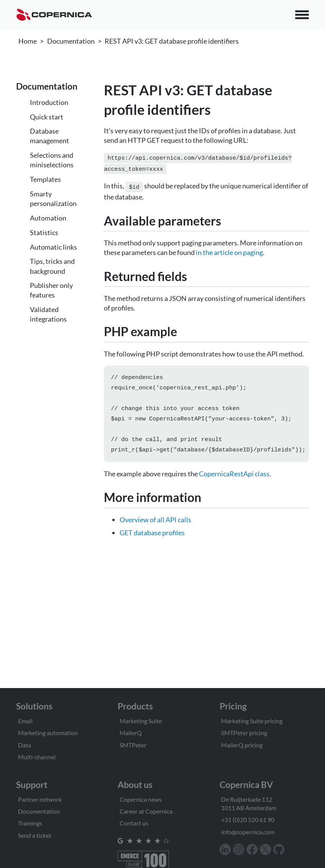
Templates (45, 179)
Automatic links (53, 247)
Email (25, 721)
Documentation (71, 41)
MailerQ (131, 733)
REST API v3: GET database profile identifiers (172, 41)
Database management (49, 136)
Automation (48, 218)
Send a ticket (35, 835)
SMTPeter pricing (244, 733)
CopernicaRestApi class (234, 477)
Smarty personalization (53, 199)
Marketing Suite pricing (252, 721)
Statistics (44, 232)
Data (25, 745)
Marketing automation (48, 733)
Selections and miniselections (52, 160)
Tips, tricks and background (52, 266)
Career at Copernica (146, 811)
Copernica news (141, 799)
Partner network (40, 799)
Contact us (134, 823)
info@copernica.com (248, 832)
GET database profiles (152, 536)
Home (28, 41)
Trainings (30, 823)
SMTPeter (133, 745)
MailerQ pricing (242, 745)
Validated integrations (48, 314)
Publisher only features (51, 290)
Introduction (49, 102)
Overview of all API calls (155, 523)
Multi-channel (37, 757)
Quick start (47, 117)
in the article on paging (229, 250)
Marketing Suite (141, 721)
